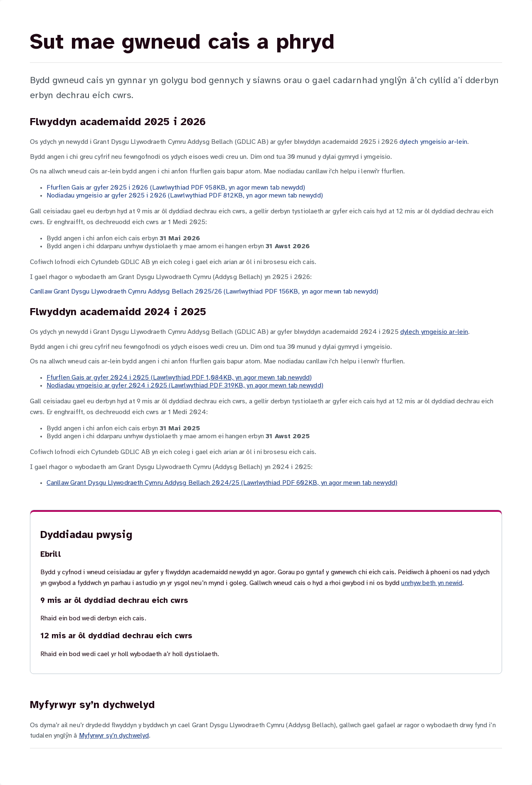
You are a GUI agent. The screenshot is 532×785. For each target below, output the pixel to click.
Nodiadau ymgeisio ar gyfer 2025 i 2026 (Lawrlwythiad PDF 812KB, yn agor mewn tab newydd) (185, 196)
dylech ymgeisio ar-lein (433, 142)
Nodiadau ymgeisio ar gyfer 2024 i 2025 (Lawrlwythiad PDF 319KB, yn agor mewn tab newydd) (185, 386)
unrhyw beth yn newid (432, 583)
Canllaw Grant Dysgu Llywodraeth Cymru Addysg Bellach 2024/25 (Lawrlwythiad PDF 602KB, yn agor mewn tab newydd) (222, 483)
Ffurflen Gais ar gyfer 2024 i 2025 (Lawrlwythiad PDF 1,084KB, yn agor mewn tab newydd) (179, 378)
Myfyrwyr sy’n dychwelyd (114, 736)
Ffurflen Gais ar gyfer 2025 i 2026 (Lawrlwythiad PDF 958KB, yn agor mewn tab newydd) (176, 188)
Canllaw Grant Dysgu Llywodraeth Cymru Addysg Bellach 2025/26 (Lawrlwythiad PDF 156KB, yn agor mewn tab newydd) (204, 292)
